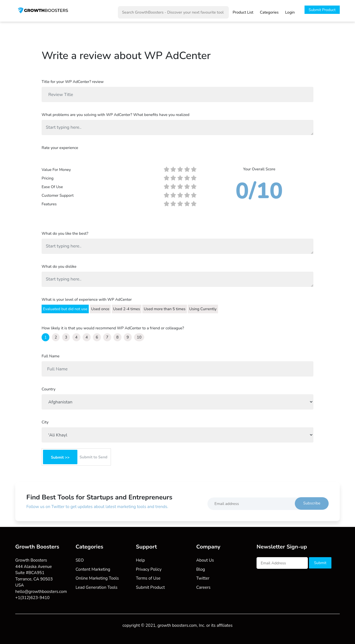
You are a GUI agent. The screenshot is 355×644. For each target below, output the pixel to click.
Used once (100, 309)
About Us (205, 560)
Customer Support (58, 195)
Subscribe (312, 503)
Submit (320, 563)
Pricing (48, 178)
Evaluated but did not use (65, 309)
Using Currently (203, 309)
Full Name (50, 356)
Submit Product (322, 10)
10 (139, 337)
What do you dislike (59, 267)
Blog (201, 569)
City (45, 422)
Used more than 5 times (164, 309)
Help (140, 560)
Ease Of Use (52, 187)
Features (49, 204)
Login (290, 12)
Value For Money (56, 170)
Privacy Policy (149, 569)
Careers (204, 587)
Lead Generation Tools (97, 587)
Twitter (203, 578)
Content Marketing (93, 569)
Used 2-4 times (127, 309)
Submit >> (60, 457)
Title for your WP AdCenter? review (73, 82)
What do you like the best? (65, 233)
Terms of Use (148, 578)
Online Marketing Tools (97, 578)
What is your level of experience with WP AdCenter (87, 300)
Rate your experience (60, 148)
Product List (243, 12)
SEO (80, 560)
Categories (269, 12)
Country (49, 389)
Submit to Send (94, 457)
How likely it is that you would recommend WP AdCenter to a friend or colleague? (113, 328)
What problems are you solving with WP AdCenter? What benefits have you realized (116, 115)
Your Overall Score (259, 169)
